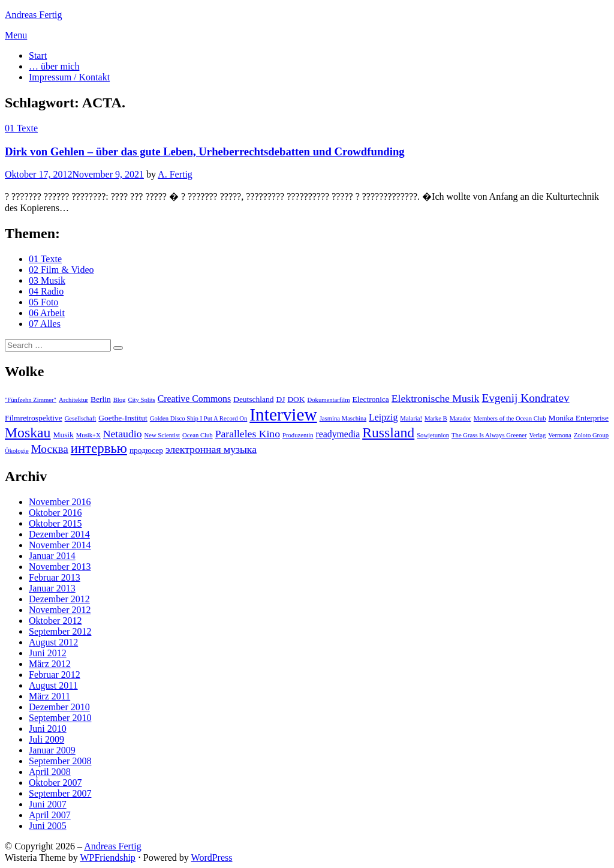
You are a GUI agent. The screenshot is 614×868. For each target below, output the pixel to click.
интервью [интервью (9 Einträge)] (99, 448)
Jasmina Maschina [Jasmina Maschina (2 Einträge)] (343, 418)
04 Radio (46, 291)
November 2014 (60, 545)
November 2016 (60, 502)
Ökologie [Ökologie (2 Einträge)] (17, 451)
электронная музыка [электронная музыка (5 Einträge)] (211, 449)
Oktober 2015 (55, 523)
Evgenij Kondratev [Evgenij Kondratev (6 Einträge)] (525, 398)
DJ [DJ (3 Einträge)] (280, 399)
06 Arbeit (47, 313)
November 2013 (60, 567)
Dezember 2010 (59, 707)
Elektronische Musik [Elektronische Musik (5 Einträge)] (436, 398)
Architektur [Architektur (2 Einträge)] (73, 400)
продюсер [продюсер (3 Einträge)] (146, 450)
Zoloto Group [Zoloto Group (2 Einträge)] (591, 435)
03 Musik (47, 280)
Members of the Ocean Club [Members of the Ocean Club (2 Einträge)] (510, 418)
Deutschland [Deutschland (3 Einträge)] (253, 399)
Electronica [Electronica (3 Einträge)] (371, 399)
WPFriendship (107, 858)
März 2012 (50, 664)
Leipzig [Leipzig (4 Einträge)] (383, 417)
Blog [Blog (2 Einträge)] (120, 400)
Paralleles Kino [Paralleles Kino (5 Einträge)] (248, 434)
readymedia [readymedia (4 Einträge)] (338, 434)
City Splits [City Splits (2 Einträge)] (141, 400)
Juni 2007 (48, 804)
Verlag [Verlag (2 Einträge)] (538, 435)
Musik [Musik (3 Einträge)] (63, 435)
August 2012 (53, 642)
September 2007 (60, 793)
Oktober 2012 (55, 621)
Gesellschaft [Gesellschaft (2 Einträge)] (81, 418)
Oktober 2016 (55, 513)
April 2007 (50, 815)
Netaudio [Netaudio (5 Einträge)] (123, 434)
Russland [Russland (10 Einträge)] (388, 433)
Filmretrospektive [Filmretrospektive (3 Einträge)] (34, 418)
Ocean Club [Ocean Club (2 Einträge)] (198, 435)
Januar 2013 (52, 588)
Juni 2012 (48, 653)
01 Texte (21, 128)
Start (38, 55)
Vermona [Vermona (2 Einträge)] (559, 435)
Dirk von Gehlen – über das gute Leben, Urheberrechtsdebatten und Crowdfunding (205, 151)
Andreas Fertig (34, 15)
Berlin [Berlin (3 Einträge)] (101, 399)
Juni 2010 (48, 729)
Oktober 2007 (55, 783)
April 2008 (50, 772)
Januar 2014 (52, 556)
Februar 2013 (55, 577)
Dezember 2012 (59, 599)
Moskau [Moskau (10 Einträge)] (28, 433)
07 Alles (45, 324)
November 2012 (60, 610)
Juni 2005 (48, 826)
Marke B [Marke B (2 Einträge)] (436, 418)
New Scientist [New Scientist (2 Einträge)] (162, 435)
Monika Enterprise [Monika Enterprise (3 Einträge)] (579, 418)
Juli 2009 (46, 739)
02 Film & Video (61, 270)
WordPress (212, 858)
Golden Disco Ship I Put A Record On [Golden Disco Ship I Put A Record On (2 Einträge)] (199, 418)
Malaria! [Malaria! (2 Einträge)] (411, 418)
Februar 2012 (55, 675)
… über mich (54, 66)
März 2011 (49, 696)
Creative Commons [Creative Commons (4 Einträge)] (194, 399)
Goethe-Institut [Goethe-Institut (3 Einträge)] (123, 418)
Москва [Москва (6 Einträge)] (50, 449)
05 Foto (43, 302)
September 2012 (60, 631)
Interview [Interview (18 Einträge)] (283, 415)
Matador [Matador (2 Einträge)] (460, 418)
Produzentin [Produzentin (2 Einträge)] (298, 435)
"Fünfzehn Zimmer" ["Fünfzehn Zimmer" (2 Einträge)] (31, 400)
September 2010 (60, 718)
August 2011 (53, 685)
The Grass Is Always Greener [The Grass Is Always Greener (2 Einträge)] (489, 435)
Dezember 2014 (59, 534)
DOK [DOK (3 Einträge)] (296, 399)
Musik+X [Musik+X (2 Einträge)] (88, 435)
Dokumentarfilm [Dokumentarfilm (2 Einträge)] (329, 400)
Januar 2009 (52, 750)
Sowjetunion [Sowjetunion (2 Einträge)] (433, 435)
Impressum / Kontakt (69, 77)
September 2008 (60, 761)
